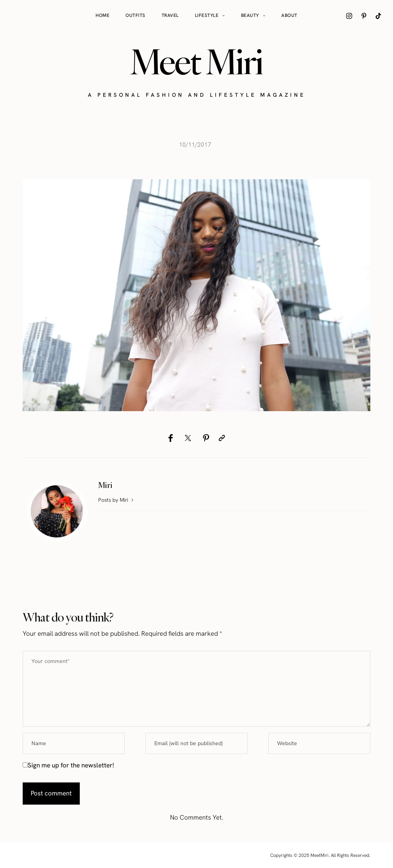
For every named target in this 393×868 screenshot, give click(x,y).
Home (102, 15)
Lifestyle (207, 15)
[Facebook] (171, 438)
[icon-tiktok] (378, 16)
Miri (105, 485)
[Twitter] (188, 438)
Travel (170, 15)
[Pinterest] (206, 438)
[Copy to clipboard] (222, 438)
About (289, 15)
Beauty (250, 15)
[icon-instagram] (349, 16)
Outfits (135, 15)
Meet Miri (196, 62)
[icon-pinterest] (364, 16)
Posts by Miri (117, 500)
